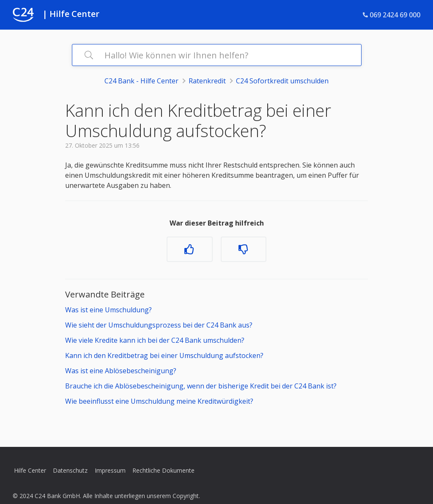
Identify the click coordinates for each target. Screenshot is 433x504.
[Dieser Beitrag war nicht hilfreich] (244, 249)
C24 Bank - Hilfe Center (141, 81)
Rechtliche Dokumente (163, 470)
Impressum (110, 470)
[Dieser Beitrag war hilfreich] (189, 249)
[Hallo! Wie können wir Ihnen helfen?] (217, 55)
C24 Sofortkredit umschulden (282, 81)
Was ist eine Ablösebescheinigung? (121, 371)
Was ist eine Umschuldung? (108, 310)
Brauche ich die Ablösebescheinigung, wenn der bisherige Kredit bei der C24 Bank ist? (201, 386)
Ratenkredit (207, 81)
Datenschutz (70, 470)
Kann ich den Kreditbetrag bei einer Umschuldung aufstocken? (164, 355)
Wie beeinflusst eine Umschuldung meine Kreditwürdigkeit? (159, 401)
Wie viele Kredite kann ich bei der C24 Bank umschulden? (155, 340)
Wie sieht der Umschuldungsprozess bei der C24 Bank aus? (159, 325)
